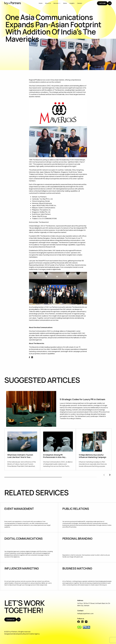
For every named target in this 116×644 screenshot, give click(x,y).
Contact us (10, 619)
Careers (80, 3)
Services (57, 3)
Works (65, 3)
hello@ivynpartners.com (85, 614)
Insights (72, 3)
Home (41, 3)
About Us (48, 3)
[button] (110, 475)
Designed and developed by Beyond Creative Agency (22, 634)
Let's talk (102, 3)
